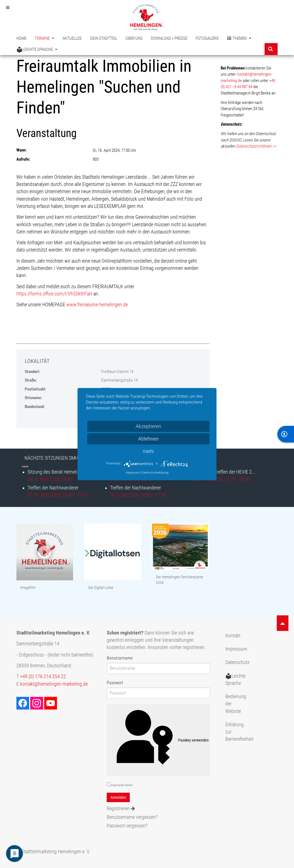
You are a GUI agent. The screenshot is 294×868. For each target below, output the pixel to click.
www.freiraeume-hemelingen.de (97, 305)
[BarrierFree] (286, 434)
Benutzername (120, 658)
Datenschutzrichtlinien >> (256, 146)
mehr (148, 451)
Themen (239, 38)
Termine (44, 38)
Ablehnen (148, 439)
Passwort (115, 683)
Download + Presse (169, 38)
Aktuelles (72, 38)
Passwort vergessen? (127, 826)
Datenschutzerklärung (155, 473)
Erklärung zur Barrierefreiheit (238, 732)
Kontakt (233, 636)
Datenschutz (237, 662)
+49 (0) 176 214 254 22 (43, 677)
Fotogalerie (207, 38)
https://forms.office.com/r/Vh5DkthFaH (54, 294)
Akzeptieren (148, 426)
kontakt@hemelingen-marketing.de (54, 684)
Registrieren (121, 809)
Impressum (236, 649)
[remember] (109, 784)
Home (21, 38)
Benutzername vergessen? (132, 817)
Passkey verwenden (158, 740)
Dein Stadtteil (104, 38)
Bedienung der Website (236, 704)
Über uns (134, 38)
